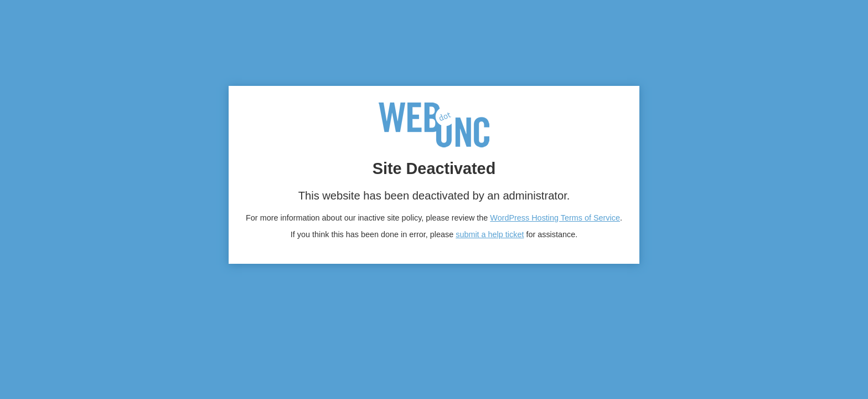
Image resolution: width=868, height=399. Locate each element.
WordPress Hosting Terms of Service (555, 218)
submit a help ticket (490, 234)
